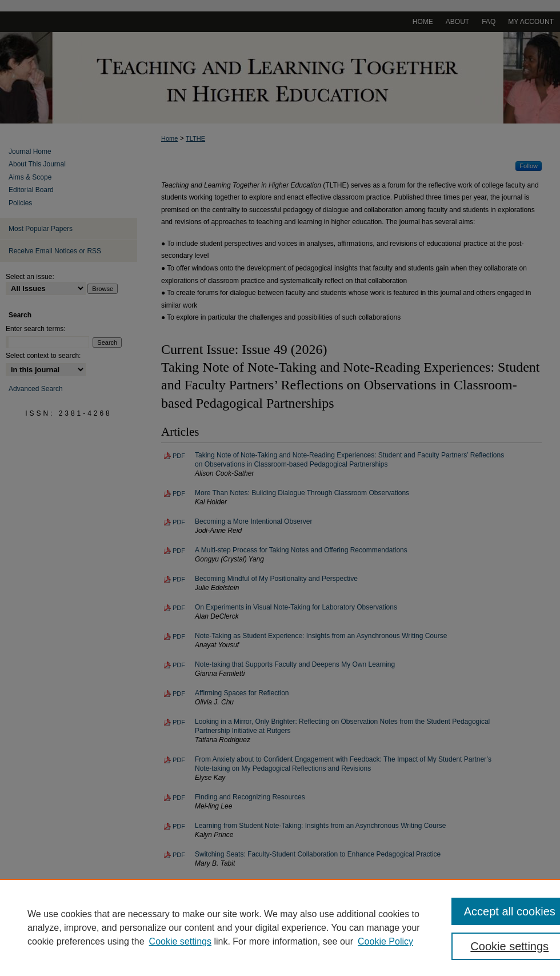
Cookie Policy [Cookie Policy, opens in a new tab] (385, 941)
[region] (280, 927)
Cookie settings (180, 941)
